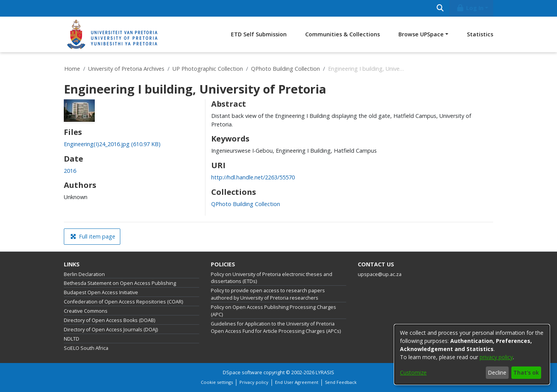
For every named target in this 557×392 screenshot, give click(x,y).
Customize (413, 372)
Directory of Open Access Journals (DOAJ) (111, 330)
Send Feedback (341, 382)
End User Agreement (297, 382)
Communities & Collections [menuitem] (343, 34)
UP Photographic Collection (208, 69)
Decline (497, 372)
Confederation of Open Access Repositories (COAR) (123, 302)
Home (72, 69)
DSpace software (243, 372)
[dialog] (472, 355)
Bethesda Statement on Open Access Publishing (120, 283)
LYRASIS (325, 372)
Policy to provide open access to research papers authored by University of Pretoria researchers (268, 294)
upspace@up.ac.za (380, 274)
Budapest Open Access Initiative (101, 292)
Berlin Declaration (84, 274)
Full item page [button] (93, 236)
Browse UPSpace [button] (421, 34)
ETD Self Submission (259, 34)
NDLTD (72, 339)
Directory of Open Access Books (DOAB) (109, 320)
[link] (112, 144)
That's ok (526, 372)
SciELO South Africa (86, 348)
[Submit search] (440, 8)
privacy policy (496, 357)
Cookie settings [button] (217, 382)
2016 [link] (70, 171)
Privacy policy (254, 382)
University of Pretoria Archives (126, 69)
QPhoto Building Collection (285, 69)
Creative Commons (86, 311)
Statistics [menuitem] (480, 34)
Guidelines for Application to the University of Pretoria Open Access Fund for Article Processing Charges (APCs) (276, 327)
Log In (470, 8)
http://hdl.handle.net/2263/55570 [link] (253, 177)
